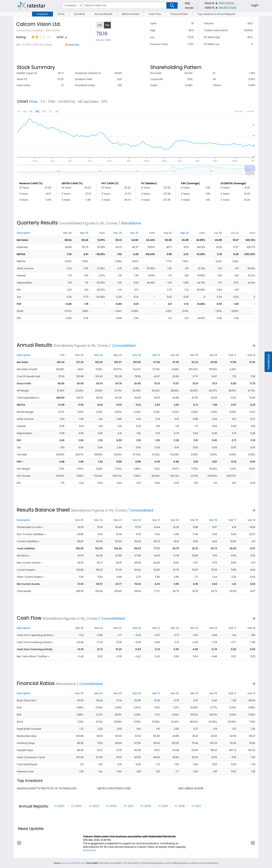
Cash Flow (155, 14)
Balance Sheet (130, 14)
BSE (107, 25)
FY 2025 (59, 806)
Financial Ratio (179, 14)
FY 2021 (129, 806)
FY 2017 (196, 806)
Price (33, 102)
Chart (61, 14)
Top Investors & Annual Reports (216, 14)
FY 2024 (77, 806)
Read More (90, 850)
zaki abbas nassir (191, 788)
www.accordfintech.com (73, 863)
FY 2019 (163, 806)
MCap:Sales (88, 102)
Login (255, 5)
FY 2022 (111, 806)
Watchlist (74, 45)
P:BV (52, 102)
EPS (104, 102)
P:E (43, 102)
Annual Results (103, 14)
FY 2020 (146, 806)
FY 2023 (94, 806)
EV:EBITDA (67, 102)
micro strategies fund (114, 788)
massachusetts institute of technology (47, 788)
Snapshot (42, 14)
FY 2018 (180, 806)
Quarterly (80, 14)
